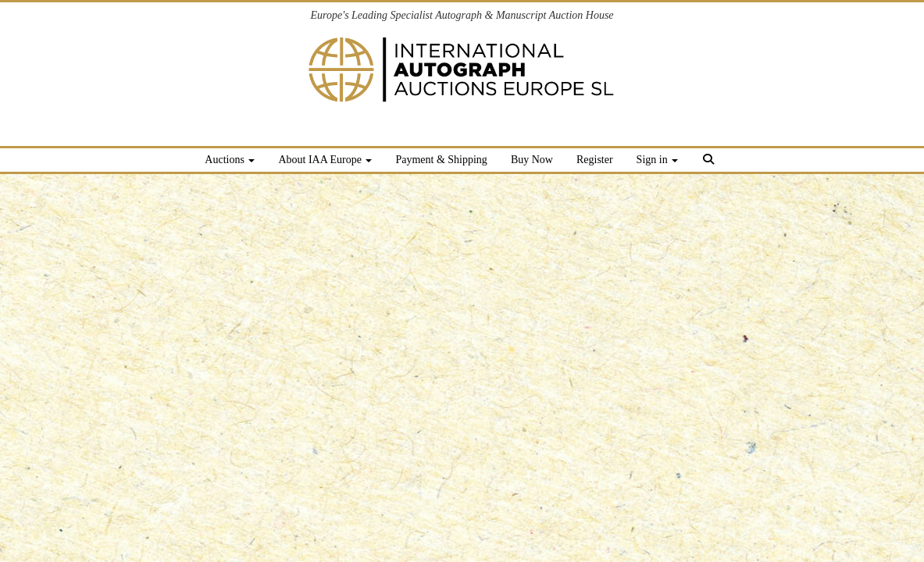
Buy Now (532, 160)
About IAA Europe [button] (325, 160)
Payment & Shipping (441, 160)
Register (595, 160)
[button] (710, 162)
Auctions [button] (230, 160)
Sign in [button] (658, 160)
